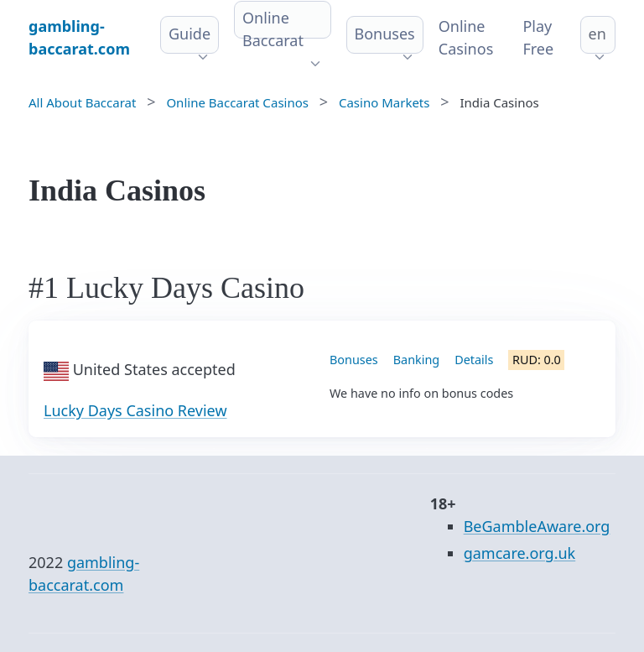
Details (474, 360)
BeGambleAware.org (537, 526)
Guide (190, 34)
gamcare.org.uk (520, 553)
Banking (416, 360)
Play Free (538, 37)
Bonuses (385, 34)
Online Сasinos (466, 37)
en (597, 34)
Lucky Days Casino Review (135, 410)
